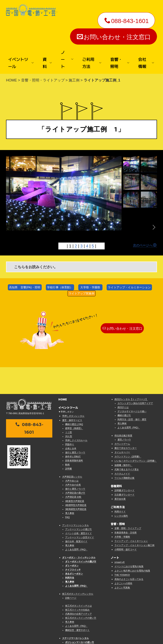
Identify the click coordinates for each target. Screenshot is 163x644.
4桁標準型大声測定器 (76, 478)
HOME (11, 80)
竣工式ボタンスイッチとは (78, 579)
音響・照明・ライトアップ (43, 80)
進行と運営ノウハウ (75, 426)
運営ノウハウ (124, 413)
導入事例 (70, 486)
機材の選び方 (124, 389)
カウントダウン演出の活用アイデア (135, 377)
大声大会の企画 (73, 458)
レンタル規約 (121, 489)
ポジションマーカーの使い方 (80, 615)
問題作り (70, 418)
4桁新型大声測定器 (75, 474)
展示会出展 (120, 472)
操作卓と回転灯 (73, 430)
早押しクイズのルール (76, 414)
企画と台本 (71, 422)
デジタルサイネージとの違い (132, 385)
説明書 (69, 442)
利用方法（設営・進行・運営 (132, 393)
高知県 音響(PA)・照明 (25, 287)
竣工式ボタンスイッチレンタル (78, 567)
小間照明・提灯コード (126, 523)
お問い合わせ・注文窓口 (114, 37)
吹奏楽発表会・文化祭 (126, 506)
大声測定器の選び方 (75, 466)
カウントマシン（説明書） (128, 430)
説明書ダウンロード (124, 464)
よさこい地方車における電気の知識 (132, 544)
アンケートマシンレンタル (75, 498)
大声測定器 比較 (73, 470)
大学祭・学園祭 (90, 287)
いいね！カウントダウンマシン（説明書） (136, 434)
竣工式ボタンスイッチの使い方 (81, 591)
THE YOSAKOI (122, 548)
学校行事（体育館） (60, 287)
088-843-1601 (127, 21)
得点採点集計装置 (123, 409)
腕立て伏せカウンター (126, 421)
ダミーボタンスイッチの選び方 (81, 535)
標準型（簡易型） (74, 402)
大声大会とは (72, 454)
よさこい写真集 (122, 561)
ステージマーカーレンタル (75, 611)
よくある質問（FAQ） (76, 523)
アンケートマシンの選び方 (78, 502)
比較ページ (71, 571)
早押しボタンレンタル (73, 389)
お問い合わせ (65, 632)
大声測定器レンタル (72, 450)
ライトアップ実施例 (81, 293)
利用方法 (70, 551)
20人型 (69, 410)
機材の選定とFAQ (74, 398)
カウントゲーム (122, 417)
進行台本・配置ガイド (76, 515)
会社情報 (52, 632)
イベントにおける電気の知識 (129, 540)
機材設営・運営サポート (77, 603)
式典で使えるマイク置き (127, 443)
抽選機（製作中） (123, 438)
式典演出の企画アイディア (78, 587)
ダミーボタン (72, 539)
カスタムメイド (122, 447)
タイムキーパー (122, 426)
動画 (67, 438)
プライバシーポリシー (105, 632)
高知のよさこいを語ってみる (129, 552)
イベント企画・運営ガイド (78, 506)
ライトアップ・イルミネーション (129, 287)
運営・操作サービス (72, 394)
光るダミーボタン (74, 547)
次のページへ (145, 245)
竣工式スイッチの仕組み (77, 583)
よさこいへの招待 (123, 557)
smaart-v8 (120, 535)
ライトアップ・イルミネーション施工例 (134, 519)
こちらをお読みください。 (36, 267)
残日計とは (123, 381)
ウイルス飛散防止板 (124, 451)
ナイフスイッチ (73, 543)
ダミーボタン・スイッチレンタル (79, 531)
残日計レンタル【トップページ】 (131, 373)
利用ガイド (120, 485)
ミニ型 (69, 406)
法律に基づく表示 (83, 632)
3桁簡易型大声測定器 (76, 482)
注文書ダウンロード (124, 468)
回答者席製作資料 (74, 434)
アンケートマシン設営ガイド (80, 511)
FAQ (67, 490)
